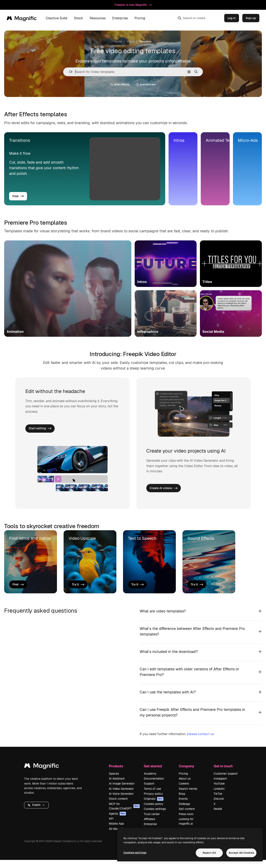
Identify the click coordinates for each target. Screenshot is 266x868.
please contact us (200, 742)
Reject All (209, 853)
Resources (98, 18)
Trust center (152, 822)
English (36, 813)
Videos (131, 42)
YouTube (219, 792)
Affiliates (149, 827)
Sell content (187, 817)
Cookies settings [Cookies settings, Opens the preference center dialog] (135, 853)
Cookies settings (155, 817)
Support (149, 792)
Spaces (114, 781)
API (111, 826)
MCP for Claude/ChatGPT (124, 814)
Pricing (140, 18)
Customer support (226, 781)
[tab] (85, 169)
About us (185, 786)
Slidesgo (184, 812)
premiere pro (146, 84)
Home (118, 42)
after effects (120, 84)
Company (186, 774)
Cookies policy (154, 812)
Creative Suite (57, 18)
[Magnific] (22, 18)
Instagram (220, 786)
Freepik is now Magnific (133, 5)
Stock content (118, 807)
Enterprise (120, 18)
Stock (78, 18)
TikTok (218, 802)
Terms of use (152, 797)
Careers (184, 792)
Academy (150, 781)
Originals (154, 807)
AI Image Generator (122, 792)
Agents (117, 821)
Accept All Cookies (241, 853)
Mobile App (116, 832)
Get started (153, 774)
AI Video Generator (121, 797)
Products (116, 774)
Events (183, 807)
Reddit (218, 817)
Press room (186, 822)
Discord (219, 807)
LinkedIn (219, 797)
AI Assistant (117, 786)
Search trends (188, 797)
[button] (69, 72)
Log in (232, 18)
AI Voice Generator (121, 802)
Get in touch (223, 774)
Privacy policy (153, 802)
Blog (182, 802)
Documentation (154, 786)
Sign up (251, 18)
